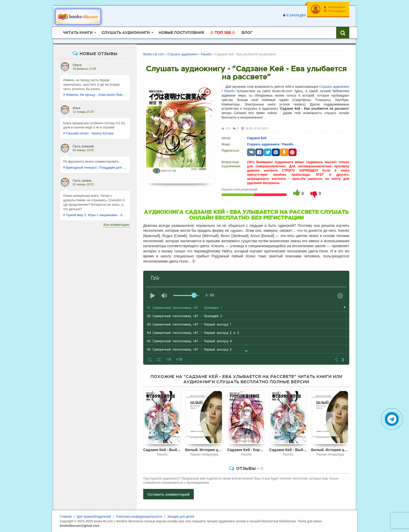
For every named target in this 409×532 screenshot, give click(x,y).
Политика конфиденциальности (139, 517)
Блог (247, 33)
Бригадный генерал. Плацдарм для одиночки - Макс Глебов (95, 167)
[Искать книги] (343, 33)
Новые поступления (181, 33)
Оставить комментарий (169, 494)
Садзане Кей (257, 138)
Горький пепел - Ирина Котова (88, 133)
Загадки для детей (181, 517)
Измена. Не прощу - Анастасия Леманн (95, 95)
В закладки (294, 15)
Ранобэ (229, 91)
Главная (66, 517)
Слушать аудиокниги (334, 87)
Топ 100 (223, 33)
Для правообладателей (94, 517)
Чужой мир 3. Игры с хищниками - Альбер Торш (95, 215)
